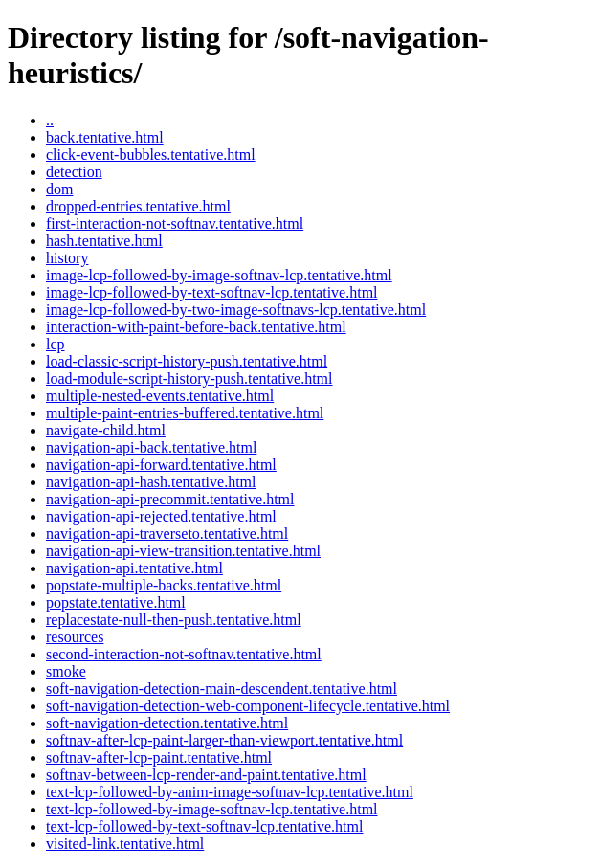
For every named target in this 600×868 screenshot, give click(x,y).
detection (74, 172)
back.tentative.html (105, 137)
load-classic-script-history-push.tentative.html (187, 361)
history (67, 258)
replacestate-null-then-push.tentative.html (174, 620)
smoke (66, 671)
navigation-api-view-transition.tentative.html (183, 551)
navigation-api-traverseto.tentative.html (167, 534)
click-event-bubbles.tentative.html (151, 155)
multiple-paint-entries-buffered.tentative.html (185, 413)
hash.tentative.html (104, 241)
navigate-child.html (106, 430)
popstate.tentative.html (116, 602)
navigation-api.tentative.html (134, 568)
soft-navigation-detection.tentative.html (167, 723)
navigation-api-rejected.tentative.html (161, 516)
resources (75, 637)
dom (59, 189)
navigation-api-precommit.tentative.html (170, 499)
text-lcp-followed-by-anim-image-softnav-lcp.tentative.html (230, 792)
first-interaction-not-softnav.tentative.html (175, 223)
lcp (56, 344)
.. (50, 120)
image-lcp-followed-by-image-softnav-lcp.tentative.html (219, 275)
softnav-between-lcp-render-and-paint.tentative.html (206, 775)
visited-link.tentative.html (125, 844)
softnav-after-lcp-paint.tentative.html (159, 757)
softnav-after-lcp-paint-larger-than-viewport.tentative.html (224, 740)
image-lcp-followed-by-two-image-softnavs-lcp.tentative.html (236, 310)
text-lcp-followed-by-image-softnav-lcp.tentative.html (212, 809)
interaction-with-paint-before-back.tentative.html (196, 327)
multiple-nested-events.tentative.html (160, 396)
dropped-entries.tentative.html (138, 206)
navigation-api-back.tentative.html (151, 447)
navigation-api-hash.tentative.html (151, 482)
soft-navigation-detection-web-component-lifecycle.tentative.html (248, 706)
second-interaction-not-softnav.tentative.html (184, 654)
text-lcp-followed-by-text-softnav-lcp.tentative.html (204, 826)
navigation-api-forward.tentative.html (161, 465)
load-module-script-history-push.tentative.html (189, 378)
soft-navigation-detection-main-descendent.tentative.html (222, 689)
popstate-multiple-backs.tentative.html (164, 585)
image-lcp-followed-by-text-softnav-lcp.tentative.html (212, 292)
